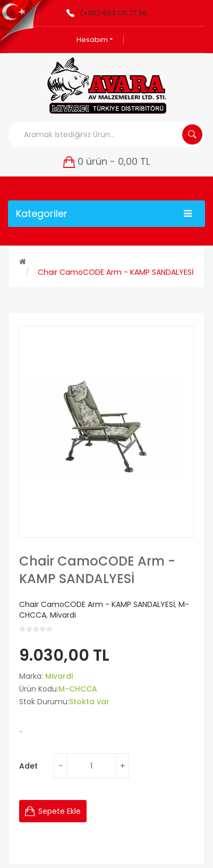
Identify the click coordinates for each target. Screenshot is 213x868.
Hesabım (95, 40)
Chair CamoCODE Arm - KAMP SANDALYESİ (116, 272)
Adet (28, 766)
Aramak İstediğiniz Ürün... (192, 134)
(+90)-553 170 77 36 (113, 13)
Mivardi (63, 615)
